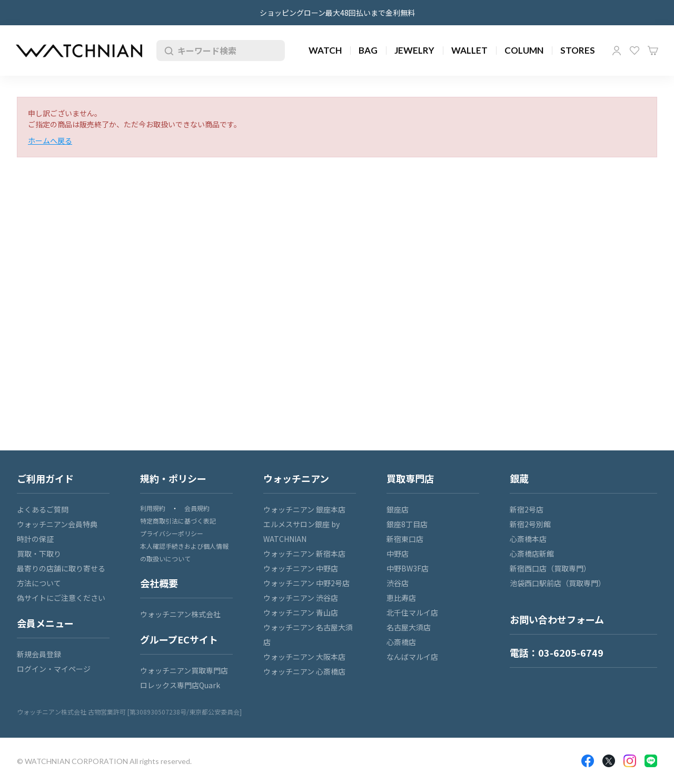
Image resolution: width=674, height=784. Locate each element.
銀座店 (398, 509)
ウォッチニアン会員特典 (57, 524)
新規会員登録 (39, 654)
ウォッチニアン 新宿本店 (304, 554)
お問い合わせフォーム (557, 619)
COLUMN (524, 50)
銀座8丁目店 (407, 524)
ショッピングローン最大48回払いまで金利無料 (337, 13)
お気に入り (635, 51)
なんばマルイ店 (412, 657)
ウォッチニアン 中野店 (301, 568)
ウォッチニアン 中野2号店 (306, 583)
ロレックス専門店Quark (180, 685)
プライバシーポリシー (172, 533)
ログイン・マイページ (54, 669)
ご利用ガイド (45, 478)
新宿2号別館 (530, 524)
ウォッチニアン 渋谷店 (301, 598)
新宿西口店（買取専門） (550, 568)
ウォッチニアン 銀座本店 (304, 509)
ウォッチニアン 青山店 (301, 612)
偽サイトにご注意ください (61, 598)
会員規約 (197, 508)
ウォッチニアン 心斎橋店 (304, 671)
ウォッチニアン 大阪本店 (304, 657)
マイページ (617, 51)
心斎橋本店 (528, 539)
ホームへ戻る (50, 140)
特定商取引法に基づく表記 (178, 521)
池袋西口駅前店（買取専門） (558, 583)
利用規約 (153, 508)
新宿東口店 (405, 539)
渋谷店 (398, 583)
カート (653, 51)
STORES (578, 50)
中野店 (398, 554)
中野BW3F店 (408, 568)
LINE (651, 761)
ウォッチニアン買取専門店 (184, 670)
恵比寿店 (401, 598)
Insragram (630, 761)
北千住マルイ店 (412, 612)
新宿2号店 (527, 509)
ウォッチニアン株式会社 (180, 614)
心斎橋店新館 (532, 554)
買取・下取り (39, 554)
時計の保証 (35, 539)
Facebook (588, 761)
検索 (167, 51)
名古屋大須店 (409, 627)
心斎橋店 (401, 642)
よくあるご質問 (43, 509)
